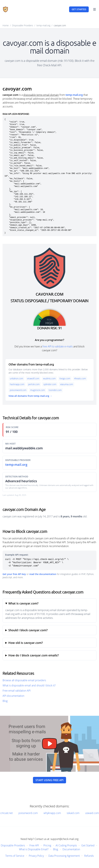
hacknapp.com (17, 384)
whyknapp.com (52, 813)
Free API (34, 845)
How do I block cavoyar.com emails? (34, 655)
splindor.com (50, 384)
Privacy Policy (36, 856)
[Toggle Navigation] (94, 9)
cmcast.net (7, 813)
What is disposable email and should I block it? (29, 685)
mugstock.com (38, 390)
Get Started (88, 845)
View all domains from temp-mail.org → (30, 396)
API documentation (13, 696)
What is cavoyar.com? (23, 603)
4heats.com (80, 378)
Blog (5, 701)
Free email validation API (17, 691)
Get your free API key (14, 574)
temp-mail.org (43, 25)
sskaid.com (73, 813)
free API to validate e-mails (58, 346)
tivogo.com (65, 378)
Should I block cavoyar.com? (28, 630)
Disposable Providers (23, 25)
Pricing (47, 845)
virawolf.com (33, 378)
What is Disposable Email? (34, 849)
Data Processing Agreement (64, 856)
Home (6, 25)
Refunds (89, 856)
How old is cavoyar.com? (26, 643)
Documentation (71, 849)
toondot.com (55, 390)
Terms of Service (15, 856)
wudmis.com (49, 378)
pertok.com (34, 384)
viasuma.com (67, 384)
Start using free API (50, 780)
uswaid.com (92, 813)
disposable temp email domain (41, 95)
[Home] (5, 9)
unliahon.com (16, 378)
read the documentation (43, 574)
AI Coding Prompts (66, 845)
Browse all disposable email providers (24, 680)
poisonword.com (18, 390)
